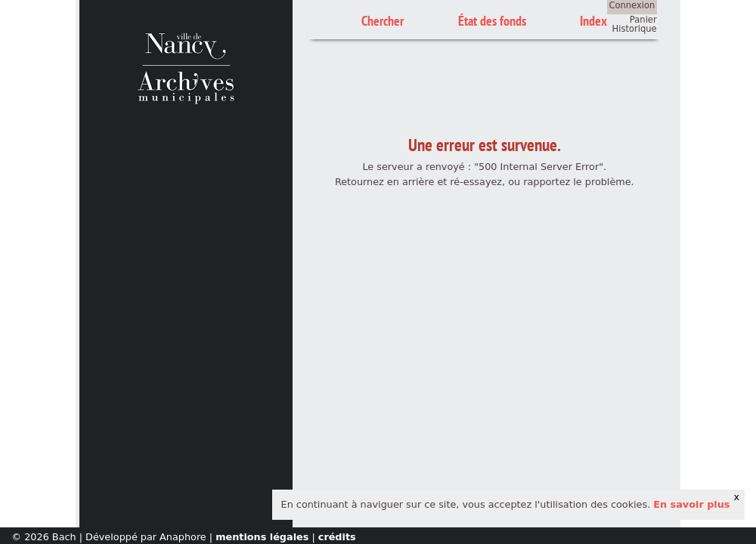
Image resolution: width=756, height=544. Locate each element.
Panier (643, 20)
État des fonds (492, 21)
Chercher (383, 21)
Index (593, 21)
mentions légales (262, 537)
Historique (635, 29)
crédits (337, 537)
